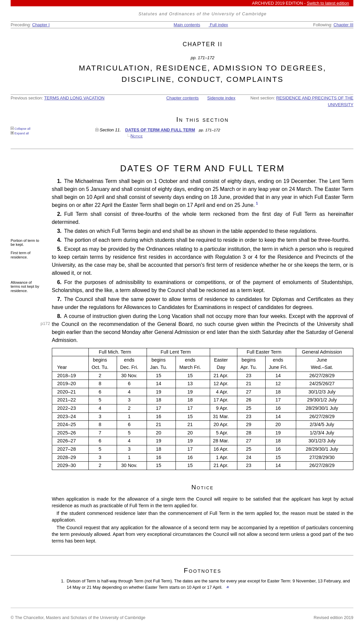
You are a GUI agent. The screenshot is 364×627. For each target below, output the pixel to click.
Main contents (187, 25)
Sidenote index (221, 98)
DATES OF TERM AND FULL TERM (160, 130)
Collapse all (20, 129)
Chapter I (41, 25)
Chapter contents (182, 98)
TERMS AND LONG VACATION (74, 98)
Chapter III (343, 25)
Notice (137, 136)
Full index (218, 25)
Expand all (20, 133)
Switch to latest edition (328, 3)
